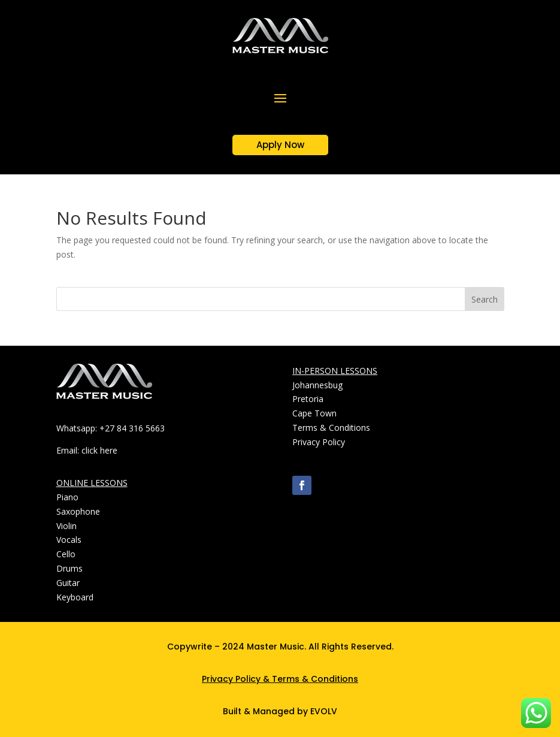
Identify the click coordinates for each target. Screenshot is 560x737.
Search (485, 299)
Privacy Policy (231, 679)
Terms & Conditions (315, 679)
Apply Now (280, 145)
